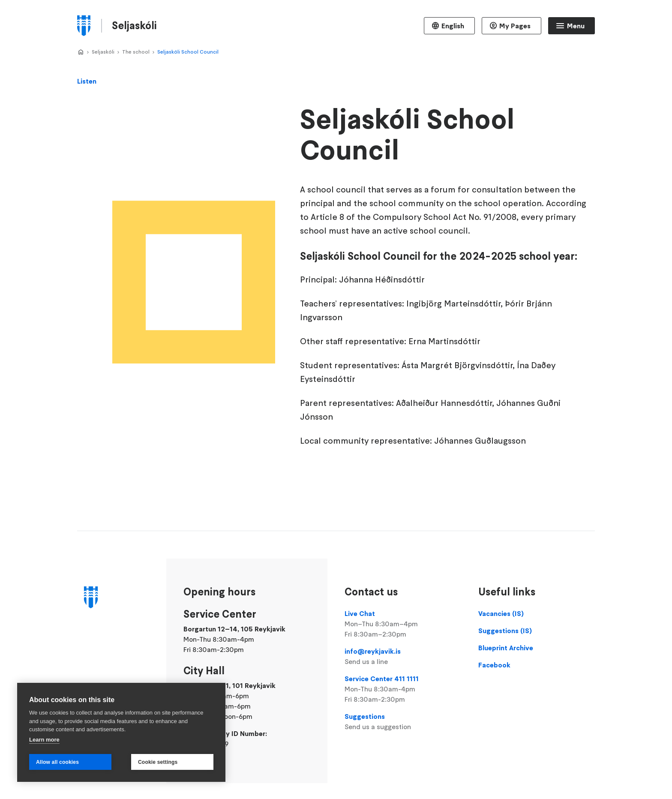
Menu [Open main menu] (576, 26)
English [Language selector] (453, 26)
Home (81, 52)
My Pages (515, 26)
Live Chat (403, 624)
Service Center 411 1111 (403, 689)
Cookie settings (158, 762)
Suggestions (403, 722)
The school (136, 52)
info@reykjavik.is (403, 657)
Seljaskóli (103, 52)
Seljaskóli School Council (188, 52)
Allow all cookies (57, 762)
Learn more (44, 740)
